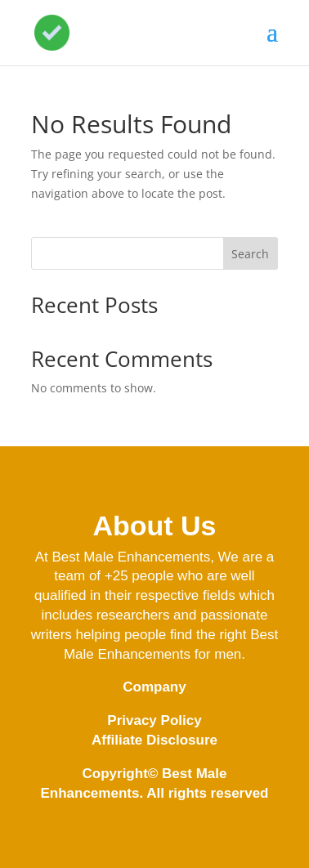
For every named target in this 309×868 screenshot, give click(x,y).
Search (250, 254)
